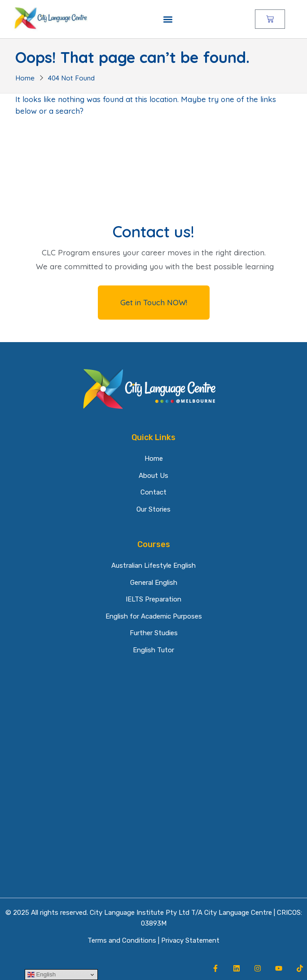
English (42, 975)
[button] (168, 19)
